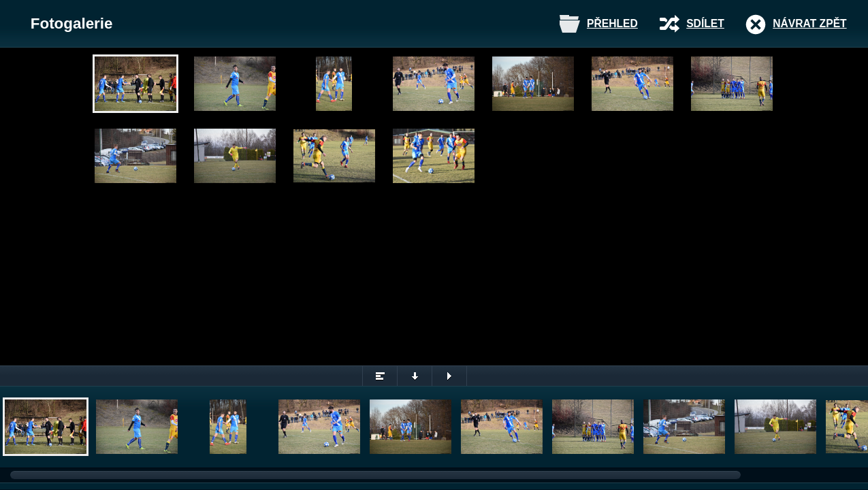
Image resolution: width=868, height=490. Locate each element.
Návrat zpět (809, 23)
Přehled (612, 23)
